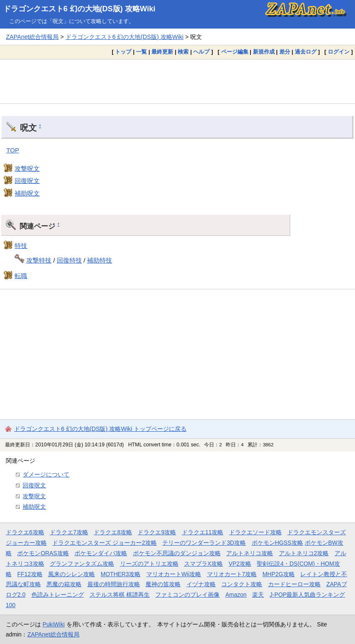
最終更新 (162, 52)
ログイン (339, 52)
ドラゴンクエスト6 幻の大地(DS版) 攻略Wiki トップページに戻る (100, 429)
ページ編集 (235, 52)
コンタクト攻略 (242, 584)
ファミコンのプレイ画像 (187, 595)
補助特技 (100, 260)
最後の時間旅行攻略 (114, 584)
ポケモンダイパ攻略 (101, 553)
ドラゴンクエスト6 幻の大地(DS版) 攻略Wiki (79, 9)
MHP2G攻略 (279, 574)
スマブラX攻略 (203, 564)
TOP (13, 150)
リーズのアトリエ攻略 (149, 564)
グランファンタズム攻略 (82, 564)
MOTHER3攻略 (121, 574)
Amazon (236, 595)
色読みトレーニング (58, 595)
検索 (183, 52)
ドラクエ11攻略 (203, 532)
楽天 (258, 595)
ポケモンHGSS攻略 (277, 543)
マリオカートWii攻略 (174, 574)
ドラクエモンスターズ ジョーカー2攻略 (105, 543)
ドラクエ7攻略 (69, 532)
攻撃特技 (39, 260)
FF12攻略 (30, 574)
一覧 (141, 52)
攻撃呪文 (27, 169)
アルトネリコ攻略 (250, 553)
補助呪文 (27, 193)
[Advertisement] (177, 81)
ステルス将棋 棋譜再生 (120, 595)
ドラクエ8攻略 (113, 532)
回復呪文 (27, 181)
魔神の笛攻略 (163, 584)
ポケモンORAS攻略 (43, 553)
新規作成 (264, 52)
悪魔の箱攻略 (64, 584)
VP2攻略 (240, 564)
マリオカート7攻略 (232, 574)
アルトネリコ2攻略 (304, 553)
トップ (123, 52)
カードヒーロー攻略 (294, 584)
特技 (21, 246)
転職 (21, 276)
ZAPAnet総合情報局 (32, 37)
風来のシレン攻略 (72, 574)
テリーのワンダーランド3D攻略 (204, 543)
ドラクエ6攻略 (25, 532)
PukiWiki (54, 624)
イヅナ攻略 (201, 584)
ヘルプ (201, 52)
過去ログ (306, 52)
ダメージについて (46, 474)
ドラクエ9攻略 (157, 532)
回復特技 (69, 260)
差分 (285, 52)
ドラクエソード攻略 (255, 532)
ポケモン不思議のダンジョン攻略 (177, 553)
